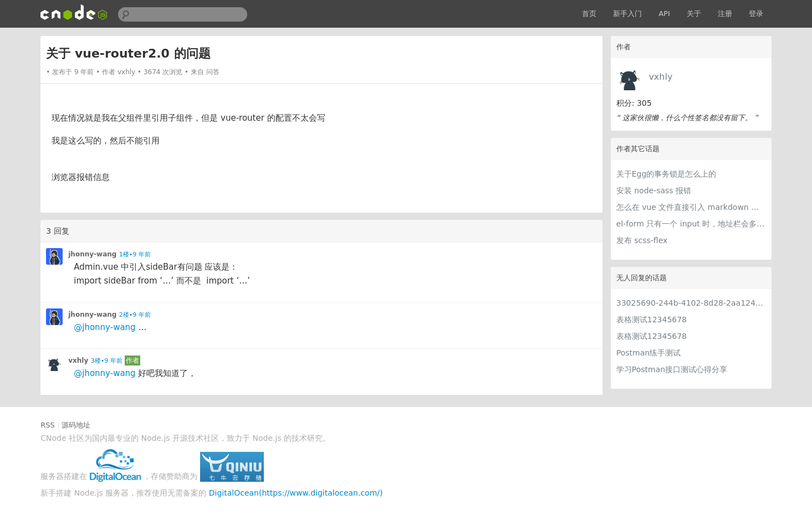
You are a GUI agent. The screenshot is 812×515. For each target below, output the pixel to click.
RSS (48, 425)
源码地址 (76, 425)
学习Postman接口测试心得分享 (672, 369)
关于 (694, 14)
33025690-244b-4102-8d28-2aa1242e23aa (691, 303)
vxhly (660, 77)
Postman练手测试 (648, 353)
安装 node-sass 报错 (654, 190)
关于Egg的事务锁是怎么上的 (667, 174)
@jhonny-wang (104, 327)
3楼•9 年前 (107, 361)
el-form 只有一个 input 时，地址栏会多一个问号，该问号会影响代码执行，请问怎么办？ (691, 224)
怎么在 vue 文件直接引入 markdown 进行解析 (691, 207)
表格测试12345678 (652, 320)
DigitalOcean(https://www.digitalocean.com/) (296, 493)
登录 (756, 14)
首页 (589, 14)
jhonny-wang (92, 254)
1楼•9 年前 (135, 254)
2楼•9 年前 (135, 315)
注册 (725, 14)
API (664, 14)
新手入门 (627, 14)
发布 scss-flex (642, 240)
